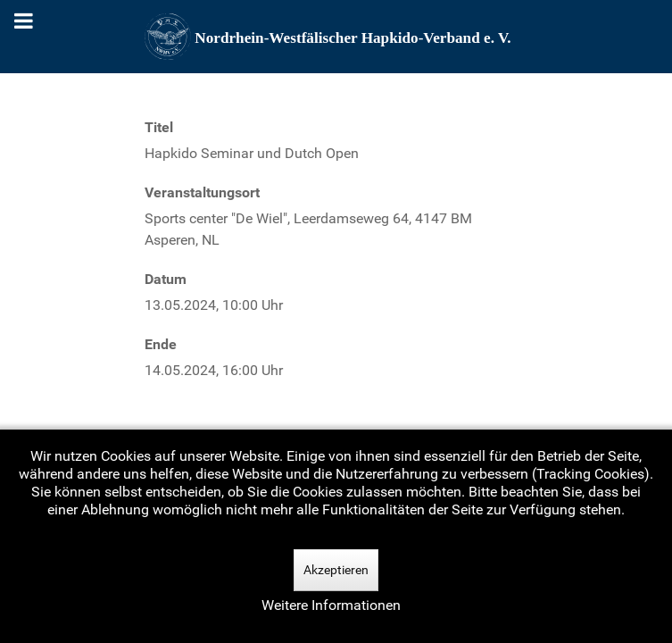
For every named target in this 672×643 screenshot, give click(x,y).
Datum (166, 279)
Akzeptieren (336, 570)
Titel (159, 127)
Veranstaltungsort (202, 192)
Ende (161, 344)
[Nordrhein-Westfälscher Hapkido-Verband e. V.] (336, 37)
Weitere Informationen (331, 605)
